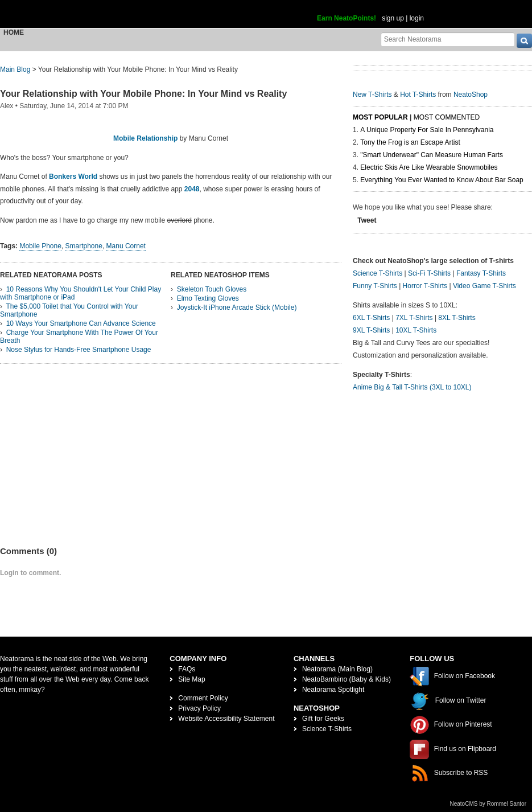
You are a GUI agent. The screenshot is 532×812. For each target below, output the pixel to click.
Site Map (191, 679)
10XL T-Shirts (416, 330)
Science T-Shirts (378, 273)
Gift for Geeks (323, 719)
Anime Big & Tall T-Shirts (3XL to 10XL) (412, 387)
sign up (393, 18)
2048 (192, 189)
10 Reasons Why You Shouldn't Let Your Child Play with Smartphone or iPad (81, 293)
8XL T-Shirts (457, 318)
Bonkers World (73, 177)
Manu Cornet (126, 246)
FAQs (187, 669)
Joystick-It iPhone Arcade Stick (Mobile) (237, 307)
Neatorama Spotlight (333, 690)
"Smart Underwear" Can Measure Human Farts (432, 155)
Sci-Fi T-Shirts (429, 273)
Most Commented (447, 117)
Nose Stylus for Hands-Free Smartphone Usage (79, 350)
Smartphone (84, 246)
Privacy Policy (199, 708)
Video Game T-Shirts (484, 286)
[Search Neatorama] (448, 39)
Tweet (367, 220)
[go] (524, 41)
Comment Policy (203, 698)
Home (14, 32)
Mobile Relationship (145, 138)
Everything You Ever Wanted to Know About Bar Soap (442, 180)
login (417, 18)
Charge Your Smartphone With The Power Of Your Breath (79, 337)
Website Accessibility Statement (226, 719)
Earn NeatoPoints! (347, 18)
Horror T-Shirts (425, 286)
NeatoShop (471, 95)
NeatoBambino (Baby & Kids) (347, 679)
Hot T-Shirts (418, 95)
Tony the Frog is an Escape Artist (410, 142)
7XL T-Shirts (414, 318)
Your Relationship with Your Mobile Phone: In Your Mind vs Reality (143, 94)
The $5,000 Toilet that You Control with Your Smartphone (69, 310)
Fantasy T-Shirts (481, 273)
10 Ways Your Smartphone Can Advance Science (81, 323)
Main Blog (15, 69)
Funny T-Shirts (375, 286)
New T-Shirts (372, 95)
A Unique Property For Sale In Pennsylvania (427, 130)
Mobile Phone (40, 246)
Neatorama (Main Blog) (337, 669)
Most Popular (380, 117)
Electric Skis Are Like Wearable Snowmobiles (429, 167)
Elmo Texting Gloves (208, 298)
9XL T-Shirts (371, 330)
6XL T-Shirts (371, 318)
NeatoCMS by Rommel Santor (488, 804)
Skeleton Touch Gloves (212, 289)
